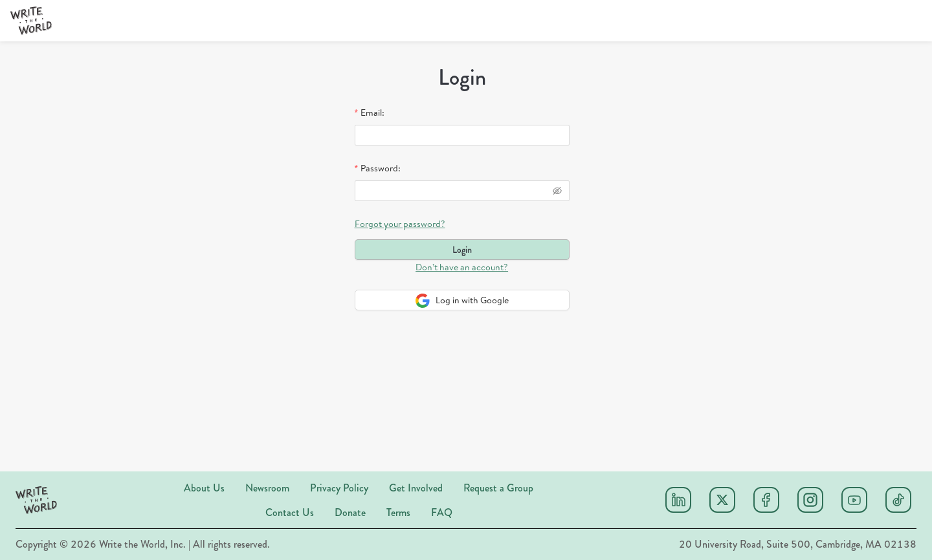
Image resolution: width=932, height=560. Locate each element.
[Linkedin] (678, 500)
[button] (31, 21)
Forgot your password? (400, 224)
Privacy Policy (339, 488)
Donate (350, 512)
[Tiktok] (898, 500)
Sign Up (809, 21)
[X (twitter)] (722, 500)
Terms (398, 512)
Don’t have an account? (462, 267)
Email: (372, 113)
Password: (381, 168)
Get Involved (416, 488)
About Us (204, 488)
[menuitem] (606, 21)
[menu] (416, 21)
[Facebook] (766, 500)
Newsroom (267, 488)
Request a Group (498, 488)
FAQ (442, 512)
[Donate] (885, 21)
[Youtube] (854, 500)
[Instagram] (810, 500)
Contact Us (290, 512)
